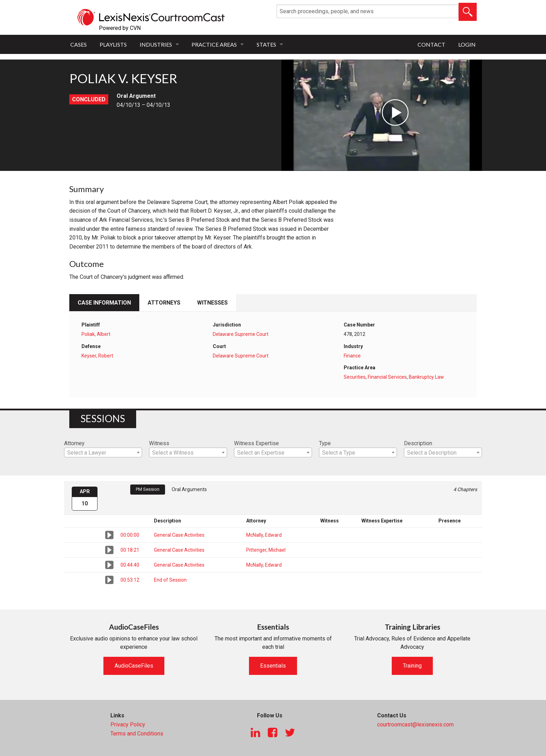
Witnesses (212, 303)
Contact (431, 44)
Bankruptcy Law (426, 377)
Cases (79, 44)
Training (412, 666)
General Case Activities (179, 535)
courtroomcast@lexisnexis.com (415, 724)
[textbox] (103, 453)
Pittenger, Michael (266, 550)
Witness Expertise (256, 443)
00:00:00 (130, 535)
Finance (352, 356)
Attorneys (164, 303)
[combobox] (103, 452)
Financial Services (387, 377)
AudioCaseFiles (134, 666)
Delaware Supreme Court (241, 334)
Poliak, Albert (96, 334)
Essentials (273, 666)
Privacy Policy (128, 724)
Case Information (104, 303)
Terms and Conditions (137, 734)
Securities (355, 377)
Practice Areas (214, 44)
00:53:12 (130, 580)
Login (467, 44)
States (266, 44)
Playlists (113, 44)
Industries (156, 44)
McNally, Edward (264, 535)
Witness (159, 443)
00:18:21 (130, 550)
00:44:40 (130, 565)
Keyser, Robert (97, 356)
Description (418, 443)
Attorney (74, 443)
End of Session (170, 580)
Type (325, 443)
